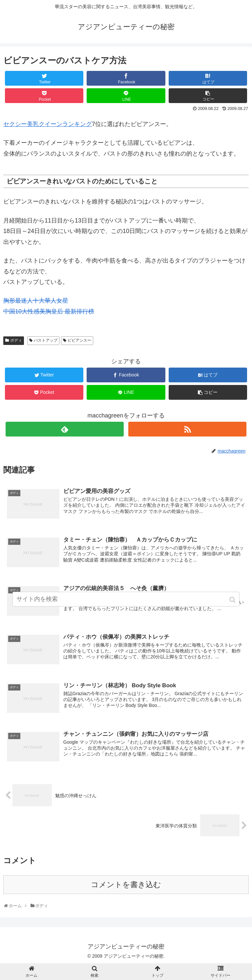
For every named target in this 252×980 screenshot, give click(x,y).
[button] (233, 601)
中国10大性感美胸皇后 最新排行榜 (49, 311)
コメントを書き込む (126, 885)
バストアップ (46, 340)
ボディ (16, 340)
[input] (126, 600)
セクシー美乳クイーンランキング (48, 124)
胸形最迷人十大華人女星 (36, 301)
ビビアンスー (79, 340)
